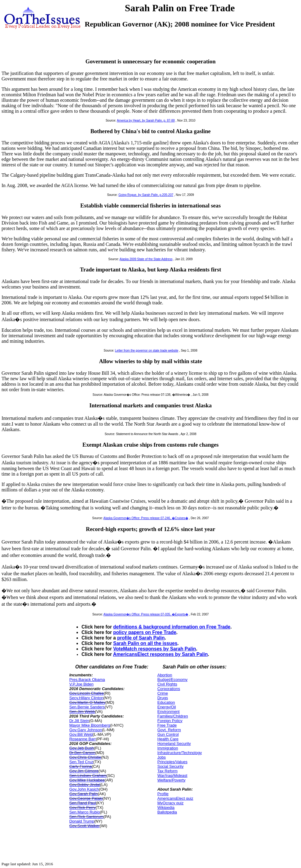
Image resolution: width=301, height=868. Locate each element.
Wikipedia (166, 808)
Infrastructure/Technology (179, 753)
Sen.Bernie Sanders (87, 707)
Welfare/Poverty (171, 780)
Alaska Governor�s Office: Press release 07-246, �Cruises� (146, 518)
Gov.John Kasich (84, 789)
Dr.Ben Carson (82, 753)
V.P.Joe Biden (81, 684)
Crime (163, 693)
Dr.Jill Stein (79, 721)
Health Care (168, 739)
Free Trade (167, 725)
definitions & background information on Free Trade (172, 627)
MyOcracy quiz (170, 803)
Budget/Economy (172, 680)
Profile (163, 794)
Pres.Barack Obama (87, 680)
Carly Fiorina (80, 766)
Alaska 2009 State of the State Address (146, 259)
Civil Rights (167, 684)
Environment (168, 712)
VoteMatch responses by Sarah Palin (154, 649)
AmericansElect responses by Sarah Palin (160, 654)
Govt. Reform (169, 730)
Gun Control (168, 734)
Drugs (163, 698)
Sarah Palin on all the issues (145, 643)
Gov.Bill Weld (81, 734)
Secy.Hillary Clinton (86, 698)
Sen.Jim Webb (82, 712)
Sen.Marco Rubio (84, 812)
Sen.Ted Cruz (81, 762)
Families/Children (172, 716)
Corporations (168, 689)
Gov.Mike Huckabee (87, 780)
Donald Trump (82, 821)
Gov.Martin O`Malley (87, 702)
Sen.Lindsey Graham (88, 776)
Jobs (161, 757)
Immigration (168, 748)
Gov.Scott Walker (84, 826)
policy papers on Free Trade (145, 632)
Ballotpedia (167, 812)
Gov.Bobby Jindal (85, 785)
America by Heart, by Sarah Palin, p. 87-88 (146, 120)
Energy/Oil (166, 707)
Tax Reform (167, 771)
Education (166, 702)
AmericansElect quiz (175, 798)
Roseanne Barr (82, 739)
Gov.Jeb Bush (81, 748)
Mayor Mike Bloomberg (90, 725)
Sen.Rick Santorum (86, 817)
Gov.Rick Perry (82, 808)
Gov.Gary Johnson (85, 730)
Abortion (165, 675)
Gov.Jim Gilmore (84, 771)
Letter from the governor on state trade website (147, 351)
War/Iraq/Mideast (172, 776)
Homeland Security (174, 744)
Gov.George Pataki (86, 798)
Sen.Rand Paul (82, 803)
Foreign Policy (170, 721)
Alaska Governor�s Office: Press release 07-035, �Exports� (146, 614)
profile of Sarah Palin (141, 638)
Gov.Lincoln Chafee (86, 693)
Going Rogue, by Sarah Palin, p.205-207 (146, 195)
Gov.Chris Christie (85, 757)
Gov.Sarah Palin (83, 794)
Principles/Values (172, 762)
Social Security (170, 766)
